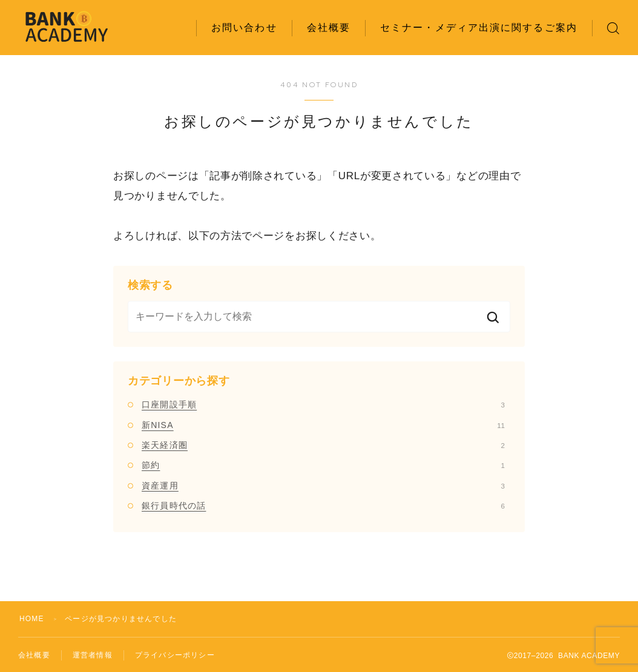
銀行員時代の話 (323, 506)
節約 (323, 465)
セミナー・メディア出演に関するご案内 (479, 28)
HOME (32, 619)
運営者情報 (93, 655)
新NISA (323, 425)
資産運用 (323, 486)
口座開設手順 (323, 404)
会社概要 (329, 28)
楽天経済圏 (323, 445)
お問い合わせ (244, 28)
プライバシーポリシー (175, 655)
